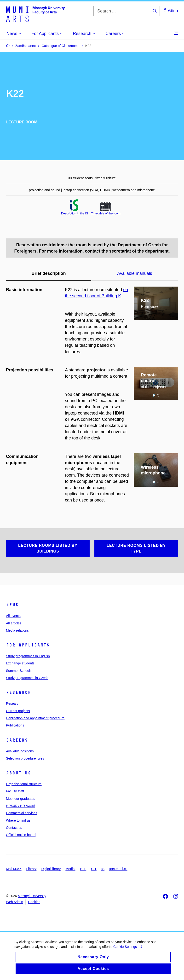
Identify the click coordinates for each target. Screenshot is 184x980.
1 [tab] (154, 395)
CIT (94, 869)
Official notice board (21, 835)
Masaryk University (32, 896)
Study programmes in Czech (27, 678)
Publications (15, 725)
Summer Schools (19, 671)
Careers (17, 740)
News (12, 605)
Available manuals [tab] (135, 273)
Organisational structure (24, 784)
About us (18, 773)
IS (103, 869)
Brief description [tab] (49, 273)
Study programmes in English (28, 656)
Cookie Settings (128, 951)
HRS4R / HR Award (21, 806)
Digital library (51, 869)
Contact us (14, 828)
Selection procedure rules (25, 758)
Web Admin (14, 902)
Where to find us (18, 820)
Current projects (18, 711)
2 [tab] (158, 395)
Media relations (17, 630)
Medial (70, 869)
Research (18, 692)
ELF (83, 869)
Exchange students (20, 663)
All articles (14, 623)
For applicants (28, 645)
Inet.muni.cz (118, 869)
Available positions (20, 751)
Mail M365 (14, 869)
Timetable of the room (106, 213)
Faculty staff (15, 791)
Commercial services (22, 813)
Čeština (171, 11)
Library (32, 869)
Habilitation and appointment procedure (35, 718)
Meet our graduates (20, 799)
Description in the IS (75, 213)
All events (13, 616)
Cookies (34, 902)
